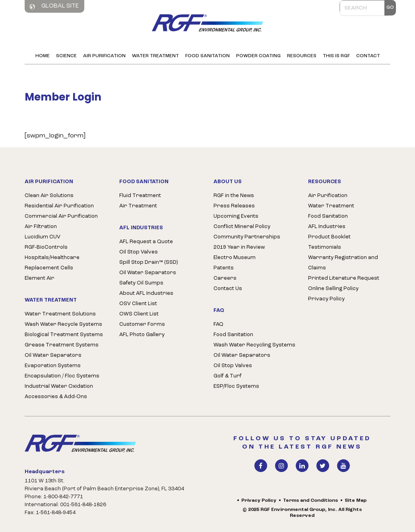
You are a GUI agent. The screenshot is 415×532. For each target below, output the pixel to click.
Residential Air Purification (59, 206)
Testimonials (325, 247)
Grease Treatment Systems (62, 345)
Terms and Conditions (310, 501)
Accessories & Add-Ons (56, 397)
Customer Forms (142, 324)
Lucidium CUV (43, 237)
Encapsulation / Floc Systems (62, 376)
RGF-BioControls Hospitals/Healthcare (52, 252)
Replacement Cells (49, 268)
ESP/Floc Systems (236, 386)
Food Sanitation (207, 56)
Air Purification (104, 56)
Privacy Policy (326, 299)
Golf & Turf (228, 376)
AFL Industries (327, 227)
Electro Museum (235, 258)
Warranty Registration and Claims (343, 263)
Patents (224, 268)
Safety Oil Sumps (141, 283)
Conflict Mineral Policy (242, 227)
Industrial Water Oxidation (59, 386)
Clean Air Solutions (49, 196)
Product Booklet (329, 237)
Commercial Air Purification (61, 216)
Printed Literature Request (344, 278)
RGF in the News (234, 196)
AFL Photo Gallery (142, 335)
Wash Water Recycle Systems (63, 324)
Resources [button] (302, 56)
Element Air (40, 278)
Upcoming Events (236, 216)
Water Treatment (155, 56)
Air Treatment (138, 206)
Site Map (356, 501)
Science (66, 56)
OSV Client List (138, 304)
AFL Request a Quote (146, 242)
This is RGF (336, 56)
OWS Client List (139, 314)
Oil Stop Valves (139, 252)
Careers (225, 278)
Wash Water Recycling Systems (254, 345)
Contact (368, 56)
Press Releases (234, 206)
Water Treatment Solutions (60, 314)
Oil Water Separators (53, 355)
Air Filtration (41, 227)
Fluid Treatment (140, 196)
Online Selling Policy (333, 289)
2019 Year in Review (239, 247)
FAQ (218, 324)
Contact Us (228, 289)
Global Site (54, 6)
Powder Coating (258, 56)
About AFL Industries (146, 293)
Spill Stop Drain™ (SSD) (148, 262)
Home (43, 56)
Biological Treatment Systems (64, 335)
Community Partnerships (247, 237)
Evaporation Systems (53, 366)
